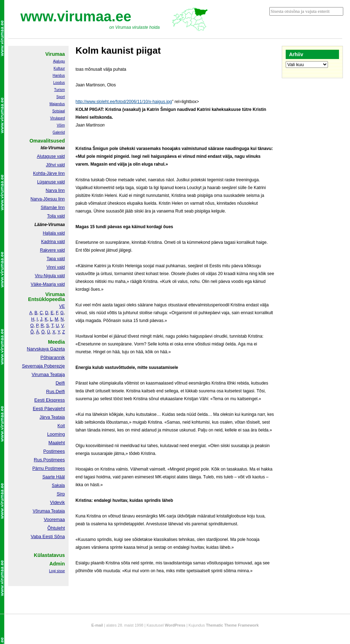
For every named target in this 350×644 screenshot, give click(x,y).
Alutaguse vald (51, 156)
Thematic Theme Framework (233, 625)
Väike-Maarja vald (48, 284)
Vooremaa (54, 519)
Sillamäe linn (53, 208)
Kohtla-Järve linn (49, 173)
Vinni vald (56, 267)
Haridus (59, 76)
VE (62, 306)
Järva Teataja (52, 417)
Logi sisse (57, 571)
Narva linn (55, 190)
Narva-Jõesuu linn (48, 199)
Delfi (60, 383)
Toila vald (56, 216)
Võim (61, 125)
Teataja (58, 511)
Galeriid (59, 132)
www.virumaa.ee (76, 16)
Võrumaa (41, 511)
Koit (61, 426)
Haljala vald (54, 233)
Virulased (58, 118)
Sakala (58, 485)
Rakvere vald (52, 250)
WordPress (175, 625)
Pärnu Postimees (49, 468)
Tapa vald (56, 259)
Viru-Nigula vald (50, 276)
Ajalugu (59, 61)
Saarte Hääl (53, 477)
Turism (59, 90)
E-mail (97, 625)
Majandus (57, 104)
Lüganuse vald (51, 182)
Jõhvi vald (55, 165)
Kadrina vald (53, 242)
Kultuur (59, 68)
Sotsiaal (59, 111)
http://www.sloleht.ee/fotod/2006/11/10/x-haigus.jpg (124, 102)
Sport (61, 97)
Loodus (59, 83)
